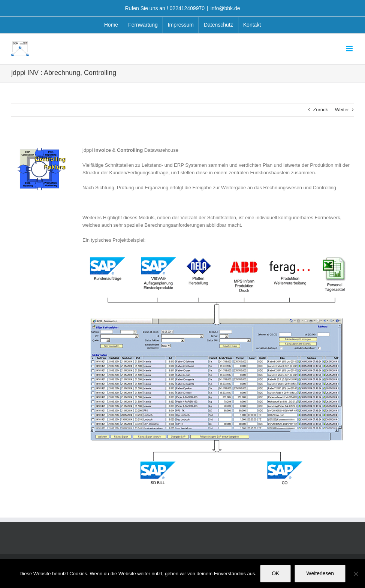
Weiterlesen (320, 573)
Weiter (342, 110)
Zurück (320, 110)
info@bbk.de (225, 8)
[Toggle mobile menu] (350, 49)
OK (275, 573)
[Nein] (356, 574)
